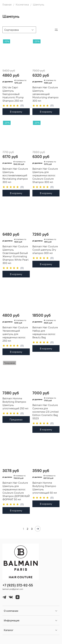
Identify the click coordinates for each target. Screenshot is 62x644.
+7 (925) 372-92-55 (18, 585)
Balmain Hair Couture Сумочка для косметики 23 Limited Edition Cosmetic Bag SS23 (45, 412)
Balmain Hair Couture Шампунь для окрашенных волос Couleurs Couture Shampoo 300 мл (45, 175)
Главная (7, 4)
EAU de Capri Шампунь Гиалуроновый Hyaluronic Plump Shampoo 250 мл (13, 94)
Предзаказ (16, 419)
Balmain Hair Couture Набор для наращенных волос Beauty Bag (45, 332)
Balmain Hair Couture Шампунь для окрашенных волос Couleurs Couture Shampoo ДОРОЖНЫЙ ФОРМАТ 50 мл (16, 491)
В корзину (16, 112)
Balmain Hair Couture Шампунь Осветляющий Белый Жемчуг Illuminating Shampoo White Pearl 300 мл (16, 255)
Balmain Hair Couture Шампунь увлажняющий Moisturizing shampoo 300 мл (45, 94)
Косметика (22, 4)
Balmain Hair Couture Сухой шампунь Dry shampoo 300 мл (45, 250)
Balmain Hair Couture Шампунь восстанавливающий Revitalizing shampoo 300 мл (15, 175)
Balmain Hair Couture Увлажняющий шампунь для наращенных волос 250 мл (15, 334)
